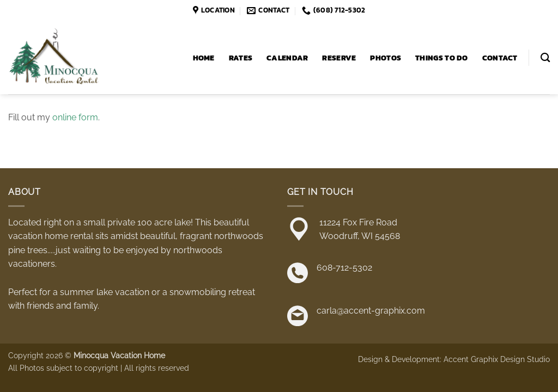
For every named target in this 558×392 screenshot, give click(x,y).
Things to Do (441, 58)
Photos (386, 58)
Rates (241, 58)
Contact (500, 58)
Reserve (339, 58)
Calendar (287, 58)
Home (204, 58)
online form (75, 117)
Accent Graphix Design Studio (497, 359)
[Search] (545, 58)
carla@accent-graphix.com (371, 311)
